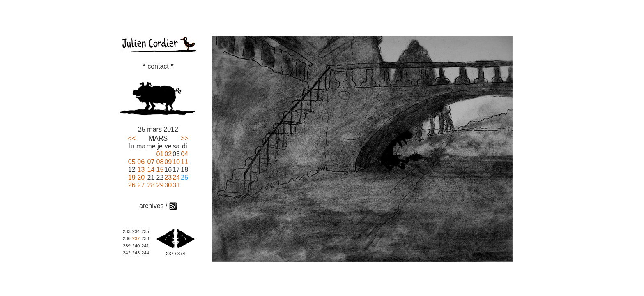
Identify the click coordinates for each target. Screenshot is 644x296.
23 (168, 177)
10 (176, 162)
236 (127, 238)
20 (141, 177)
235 (145, 231)
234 (136, 231)
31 (176, 185)
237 (136, 238)
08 (160, 162)
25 (184, 177)
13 (141, 170)
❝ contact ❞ (158, 66)
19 (132, 177)
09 (168, 162)
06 (141, 162)
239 (127, 246)
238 (145, 238)
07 (151, 162)
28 (151, 185)
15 (160, 170)
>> (185, 138)
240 (136, 246)
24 (176, 177)
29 (160, 185)
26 (132, 185)
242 (127, 253)
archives (152, 206)
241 (145, 246)
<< (132, 138)
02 (168, 154)
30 (168, 185)
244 (145, 253)
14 (151, 170)
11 (184, 162)
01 (160, 154)
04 (184, 154)
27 (141, 185)
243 (136, 253)
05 (132, 162)
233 (127, 231)
